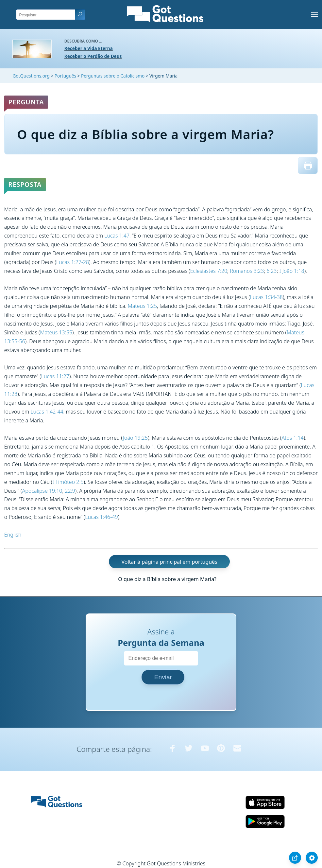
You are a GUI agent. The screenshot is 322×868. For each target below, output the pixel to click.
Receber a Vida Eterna (89, 48)
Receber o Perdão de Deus (93, 56)
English (13, 535)
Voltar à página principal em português (169, 562)
